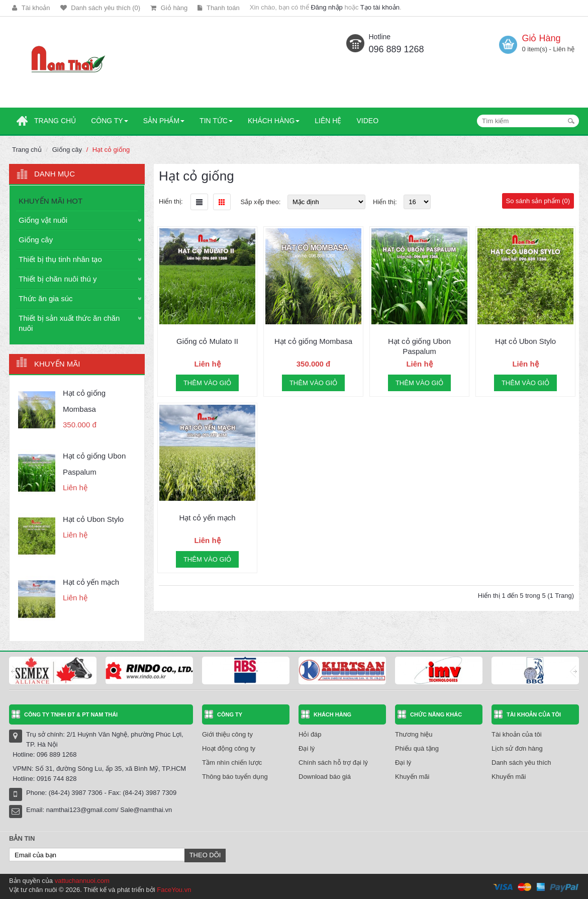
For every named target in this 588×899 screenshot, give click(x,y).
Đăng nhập (326, 7)
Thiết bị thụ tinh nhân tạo (60, 259)
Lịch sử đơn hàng (517, 748)
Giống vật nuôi (43, 220)
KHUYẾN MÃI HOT (51, 201)
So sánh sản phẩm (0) (538, 201)
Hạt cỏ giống (111, 150)
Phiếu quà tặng (417, 748)
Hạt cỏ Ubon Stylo (93, 519)
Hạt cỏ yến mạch (91, 582)
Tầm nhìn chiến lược (232, 762)
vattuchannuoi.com (82, 881)
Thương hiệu (414, 734)
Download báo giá (325, 777)
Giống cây (67, 150)
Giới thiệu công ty (227, 734)
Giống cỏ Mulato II (207, 341)
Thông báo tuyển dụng (235, 777)
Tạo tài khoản (380, 7)
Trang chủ (27, 150)
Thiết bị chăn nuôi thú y (58, 279)
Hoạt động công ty (229, 748)
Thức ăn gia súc (46, 298)
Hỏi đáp (310, 734)
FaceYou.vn (174, 890)
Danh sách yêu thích (521, 762)
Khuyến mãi (412, 777)
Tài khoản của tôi (517, 734)
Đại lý (307, 748)
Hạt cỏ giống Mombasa (313, 341)
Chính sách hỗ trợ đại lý (333, 762)
